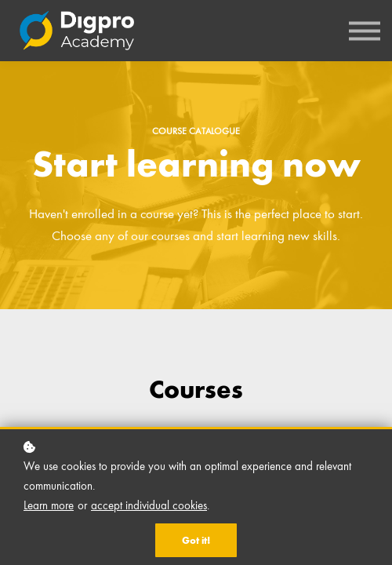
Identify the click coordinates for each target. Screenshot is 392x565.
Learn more (49, 505)
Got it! (196, 540)
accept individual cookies (149, 505)
